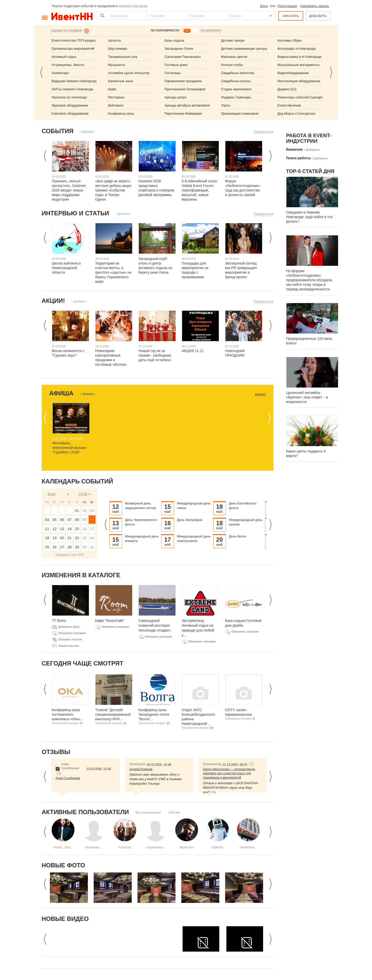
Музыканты (117, 65)
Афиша (62, 393)
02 (84, 510)
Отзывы (56, 752)
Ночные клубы (232, 65)
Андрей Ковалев (141, 769)
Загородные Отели (179, 49)
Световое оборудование (70, 113)
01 (77, 510)
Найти (102, 16)
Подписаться (264, 132)
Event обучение (289, 105)
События (58, 131)
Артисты (115, 40)
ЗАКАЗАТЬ (291, 16)
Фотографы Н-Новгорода (297, 49)
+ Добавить (87, 132)
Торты (226, 105)
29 (77, 547)
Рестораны (116, 97)
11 (47, 529)
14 (70, 529)
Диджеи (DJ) (287, 89)
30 (84, 547)
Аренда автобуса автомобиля (187, 105)
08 (77, 520)
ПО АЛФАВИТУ (211, 30)
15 (77, 529)
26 (55, 547)
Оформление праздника (183, 81)
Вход (264, 6)
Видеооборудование (293, 73)
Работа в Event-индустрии (309, 138)
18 (47, 538)
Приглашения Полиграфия (185, 89)
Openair (217, 847)
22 (77, 538)
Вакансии (295, 149)
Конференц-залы (121, 113)
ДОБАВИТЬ (318, 16)
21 (70, 538)
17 (92, 529)
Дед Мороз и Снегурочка (296, 113)
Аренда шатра (176, 97)
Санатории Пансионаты (183, 57)
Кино (260, 395)
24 (92, 538)
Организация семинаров (240, 113)
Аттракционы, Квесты (68, 65)
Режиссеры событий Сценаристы (303, 97)
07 (70, 520)
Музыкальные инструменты (299, 65)
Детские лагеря (233, 40)
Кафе (112, 89)
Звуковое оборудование (70, 105)
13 (62, 529)
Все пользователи (148, 813)
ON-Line (174, 813)
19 (55, 538)
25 (47, 547)
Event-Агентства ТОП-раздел (74, 40)
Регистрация (287, 6)
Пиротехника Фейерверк (183, 113)
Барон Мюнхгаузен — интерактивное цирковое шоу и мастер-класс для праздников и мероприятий (229, 774)
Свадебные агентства (238, 73)
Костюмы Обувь (290, 40)
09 (84, 520)
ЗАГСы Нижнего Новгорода (73, 89)
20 (62, 538)
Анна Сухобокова (68, 778)
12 (55, 529)
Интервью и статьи (75, 213)
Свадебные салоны (236, 81)
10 (92, 520)
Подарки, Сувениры (236, 97)
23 (84, 538)
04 (47, 520)
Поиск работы (299, 158)
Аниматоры (60, 73)
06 (62, 520)
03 (92, 510)
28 (70, 547)
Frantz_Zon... (63, 847)
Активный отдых (64, 57)
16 (84, 529)
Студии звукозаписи (236, 89)
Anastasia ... (94, 847)
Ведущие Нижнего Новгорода (74, 81)
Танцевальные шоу (123, 57)
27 (62, 547)
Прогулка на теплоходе (69, 97)
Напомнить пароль (315, 6)
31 (92, 547)
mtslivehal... (248, 847)
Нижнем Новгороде (133, 6)
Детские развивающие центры (244, 49)
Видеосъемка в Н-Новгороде (300, 57)
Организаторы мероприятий (73, 49)
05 (55, 520)
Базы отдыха (174, 40)
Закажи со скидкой (66, 31)
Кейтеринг (116, 105)
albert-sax (187, 847)
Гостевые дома (176, 65)
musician (125, 847)
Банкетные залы (121, 81)
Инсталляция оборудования (299, 81)
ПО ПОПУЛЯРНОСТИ (165, 30)
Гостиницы (173, 73)
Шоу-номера (118, 49)
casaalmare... (155, 847)
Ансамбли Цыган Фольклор (129, 73)
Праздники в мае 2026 (70, 555)
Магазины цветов (234, 57)
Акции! (53, 301)
